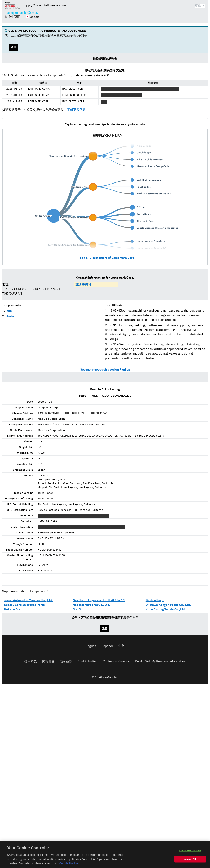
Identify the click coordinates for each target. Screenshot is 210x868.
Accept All (190, 860)
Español (107, 646)
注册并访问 (83, 285)
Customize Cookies (116, 662)
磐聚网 (13, 5)
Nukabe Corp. (14, 609)
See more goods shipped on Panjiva (105, 370)
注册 (13, 47)
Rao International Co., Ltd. (91, 605)
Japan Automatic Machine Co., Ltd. (28, 600)
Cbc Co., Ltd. (82, 609)
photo (10, 316)
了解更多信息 (76, 110)
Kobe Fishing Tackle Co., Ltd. (166, 609)
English (91, 646)
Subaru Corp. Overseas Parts (24, 605)
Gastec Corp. (155, 600)
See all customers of (107, 258)
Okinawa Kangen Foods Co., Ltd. (168, 605)
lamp (9, 311)
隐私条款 (66, 662)
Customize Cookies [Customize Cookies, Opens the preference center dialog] (190, 852)
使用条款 (31, 662)
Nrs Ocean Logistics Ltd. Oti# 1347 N (99, 600)
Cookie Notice (87, 662)
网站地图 (48, 662)
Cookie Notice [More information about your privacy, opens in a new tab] (69, 865)
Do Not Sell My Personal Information (160, 662)
